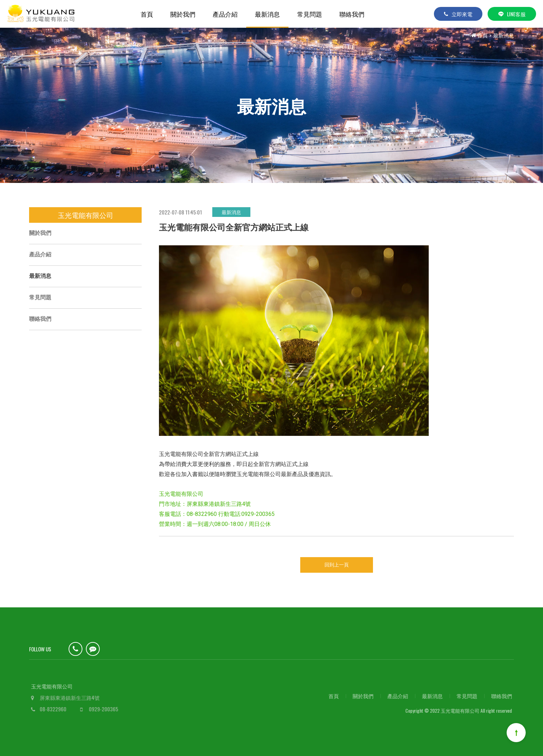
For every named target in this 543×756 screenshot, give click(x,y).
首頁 (147, 14)
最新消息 (267, 14)
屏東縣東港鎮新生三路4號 (74, 697)
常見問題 (310, 14)
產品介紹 (225, 14)
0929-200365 (108, 709)
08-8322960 (58, 709)
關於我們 (183, 14)
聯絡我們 (352, 14)
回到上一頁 (337, 565)
